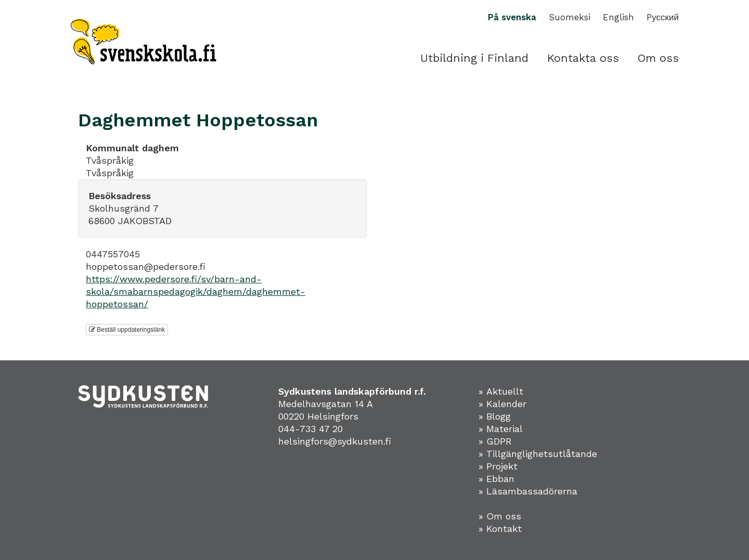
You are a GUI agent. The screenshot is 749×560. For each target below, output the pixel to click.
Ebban (500, 479)
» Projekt (498, 466)
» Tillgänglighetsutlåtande (538, 454)
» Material (501, 429)
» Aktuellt (501, 391)
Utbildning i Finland (474, 58)
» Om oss (500, 516)
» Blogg (495, 416)
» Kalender (502, 404)
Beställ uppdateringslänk (127, 330)
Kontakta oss (583, 58)
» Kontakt (500, 529)
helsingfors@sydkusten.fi (335, 441)
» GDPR (495, 441)
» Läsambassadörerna (528, 491)
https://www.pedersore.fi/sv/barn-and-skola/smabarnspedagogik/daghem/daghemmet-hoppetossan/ (196, 291)
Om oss (658, 58)
